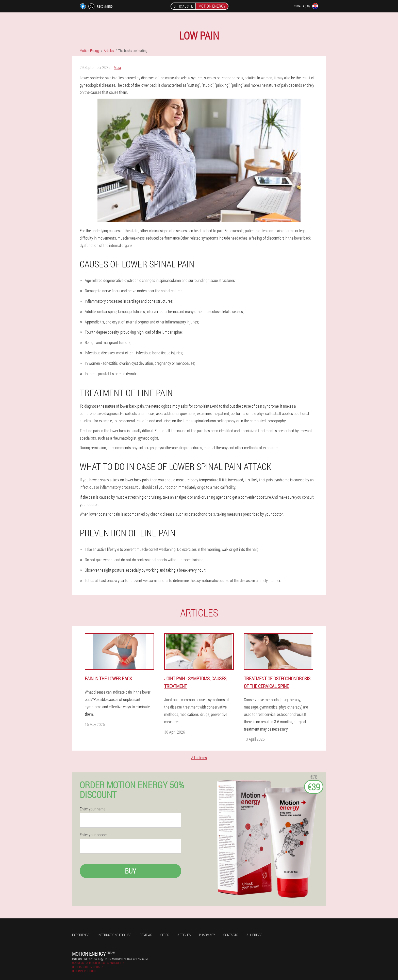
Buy (130, 871)
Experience (81, 935)
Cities (165, 935)
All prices (254, 935)
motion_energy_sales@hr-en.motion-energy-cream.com (110, 959)
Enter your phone (93, 835)
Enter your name (93, 809)
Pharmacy (207, 935)
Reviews (146, 935)
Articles (184, 935)
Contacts (231, 935)
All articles (199, 758)
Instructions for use (114, 935)
